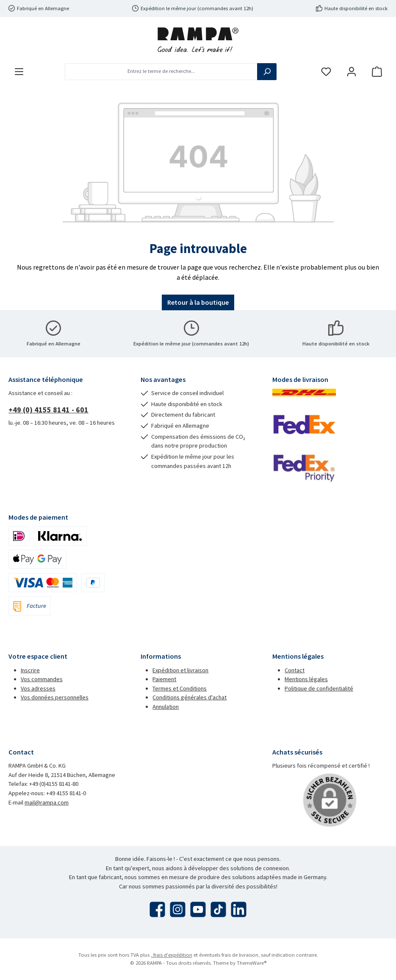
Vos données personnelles (55, 697)
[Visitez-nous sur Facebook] (157, 909)
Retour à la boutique (198, 302)
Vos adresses (38, 688)
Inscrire (30, 670)
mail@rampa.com (47, 802)
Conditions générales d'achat (190, 697)
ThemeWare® (252, 963)
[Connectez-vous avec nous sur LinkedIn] (239, 909)
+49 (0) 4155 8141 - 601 (48, 410)
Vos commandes (42, 679)
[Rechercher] (267, 72)
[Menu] (19, 71)
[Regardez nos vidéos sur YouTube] (198, 909)
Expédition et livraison (180, 670)
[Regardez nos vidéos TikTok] (218, 909)
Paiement (164, 679)
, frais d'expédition (172, 955)
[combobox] (161, 72)
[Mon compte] (352, 71)
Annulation (166, 707)
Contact (295, 670)
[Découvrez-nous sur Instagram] (178, 909)
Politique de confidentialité (319, 688)
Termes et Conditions (180, 688)
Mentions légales (306, 679)
